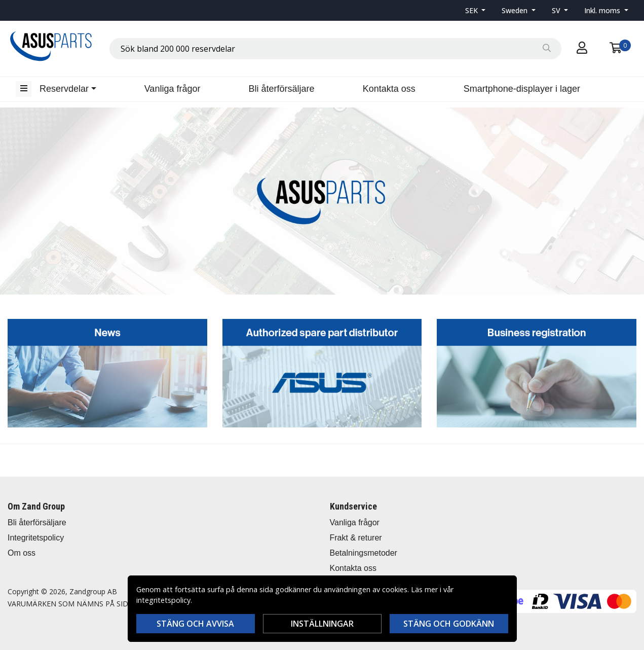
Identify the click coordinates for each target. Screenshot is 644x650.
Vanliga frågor (173, 89)
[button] (476, 10)
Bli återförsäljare (282, 89)
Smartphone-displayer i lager (522, 89)
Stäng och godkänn (449, 624)
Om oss (22, 553)
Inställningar (322, 624)
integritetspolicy (163, 600)
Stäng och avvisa (195, 624)
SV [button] (557, 10)
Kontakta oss (389, 89)
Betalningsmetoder (364, 553)
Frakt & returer (356, 538)
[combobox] (335, 49)
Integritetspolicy (36, 538)
